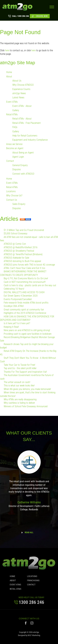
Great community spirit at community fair (24, 310)
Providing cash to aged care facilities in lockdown (28, 334)
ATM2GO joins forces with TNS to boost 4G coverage (29, 265)
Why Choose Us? (14, 196)
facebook (26, 624)
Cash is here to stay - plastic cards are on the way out (30, 285)
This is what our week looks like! (19, 386)
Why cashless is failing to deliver (19, 403)
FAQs (15, 127)
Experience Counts (21, 89)
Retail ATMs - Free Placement (27, 123)
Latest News (18, 98)
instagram (32, 624)
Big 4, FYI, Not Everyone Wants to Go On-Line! (26, 279)
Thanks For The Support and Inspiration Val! (25, 372)
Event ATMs (12, 102)
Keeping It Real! (11, 327)
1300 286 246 (21, 16)
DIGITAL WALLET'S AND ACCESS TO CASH (24, 292)
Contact (10, 161)
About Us (17, 81)
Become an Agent (15, 148)
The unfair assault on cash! (17, 382)
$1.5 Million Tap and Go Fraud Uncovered (24, 230)
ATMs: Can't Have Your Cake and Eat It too (24, 268)
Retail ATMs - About (22, 119)
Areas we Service (14, 144)
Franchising (33, 581)
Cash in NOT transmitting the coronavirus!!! (25, 282)
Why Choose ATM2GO (23, 85)
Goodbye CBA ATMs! (14, 306)
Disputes (17, 170)
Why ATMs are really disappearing (20, 400)
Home (9, 72)
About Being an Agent (23, 153)
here (7, 51)
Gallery (16, 110)
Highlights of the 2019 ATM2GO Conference (25, 313)
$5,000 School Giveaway (16, 234)
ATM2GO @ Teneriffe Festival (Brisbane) (23, 254)
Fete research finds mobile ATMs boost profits (26, 303)
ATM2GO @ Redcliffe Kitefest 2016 (21, 247)
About (9, 76)
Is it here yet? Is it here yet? (17, 323)
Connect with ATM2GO (23, 174)
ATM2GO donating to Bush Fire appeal (22, 261)
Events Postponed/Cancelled (18, 299)
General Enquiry (20, 165)
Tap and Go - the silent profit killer (20, 368)
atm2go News (19, 93)
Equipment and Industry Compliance (30, 140)
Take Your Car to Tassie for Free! (19, 365)
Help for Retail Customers (25, 136)
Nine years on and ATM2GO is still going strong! (27, 330)
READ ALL (29, 532)
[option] (29, 483)
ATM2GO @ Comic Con (15, 244)
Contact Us (12, 200)
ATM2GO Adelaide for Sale (16, 258)
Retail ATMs (12, 115)
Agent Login (18, 157)
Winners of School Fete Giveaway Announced (26, 406)
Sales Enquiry (19, 204)
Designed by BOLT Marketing (29, 636)
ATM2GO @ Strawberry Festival (19, 251)
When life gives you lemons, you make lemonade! (27, 389)
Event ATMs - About (22, 106)
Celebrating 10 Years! (14, 289)
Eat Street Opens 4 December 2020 (21, 296)
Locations (11, 191)
